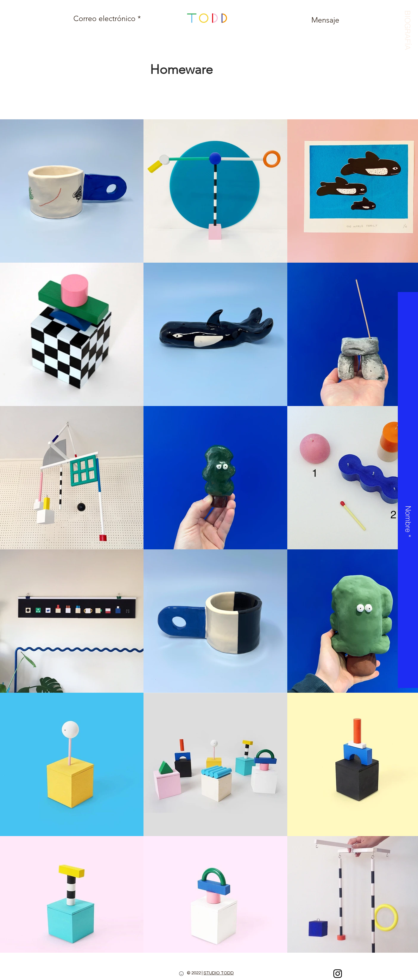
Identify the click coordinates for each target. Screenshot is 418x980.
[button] (407, 28)
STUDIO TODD (219, 973)
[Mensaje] (325, 20)
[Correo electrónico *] (107, 18)
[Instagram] (338, 974)
